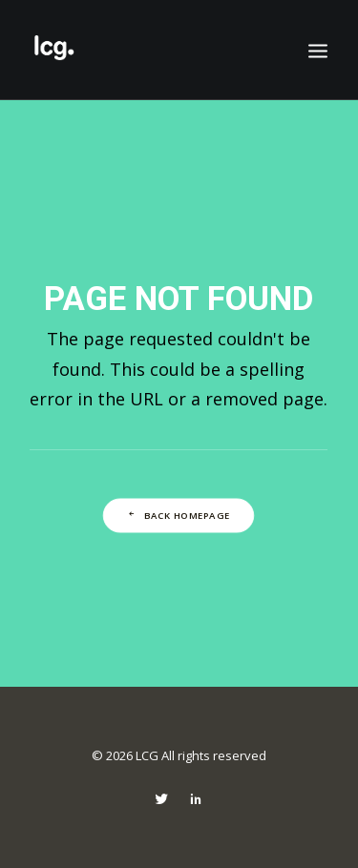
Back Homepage (178, 515)
